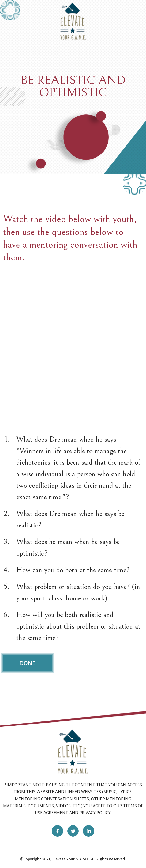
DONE (27, 663)
